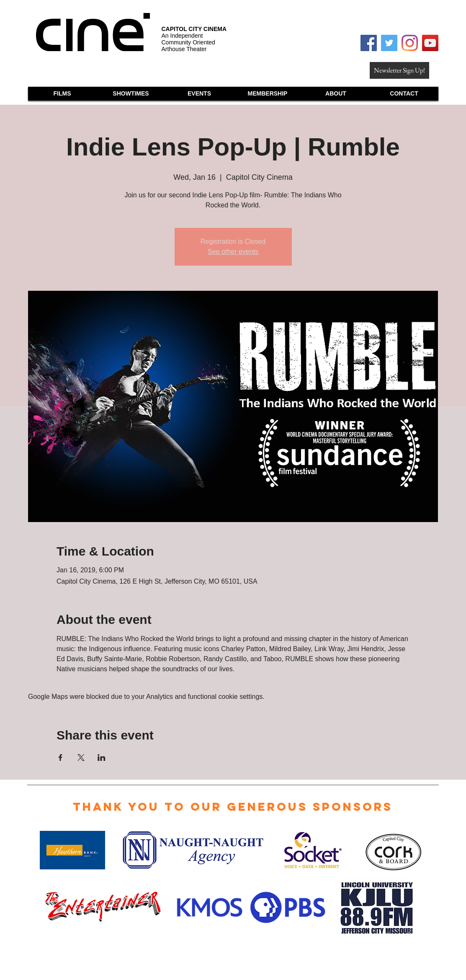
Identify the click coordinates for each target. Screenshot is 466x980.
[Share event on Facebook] (61, 758)
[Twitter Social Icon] (389, 43)
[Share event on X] (81, 758)
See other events (233, 252)
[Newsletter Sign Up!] (399, 70)
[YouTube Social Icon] (430, 43)
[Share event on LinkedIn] (102, 758)
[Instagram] (410, 43)
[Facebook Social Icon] (369, 43)
